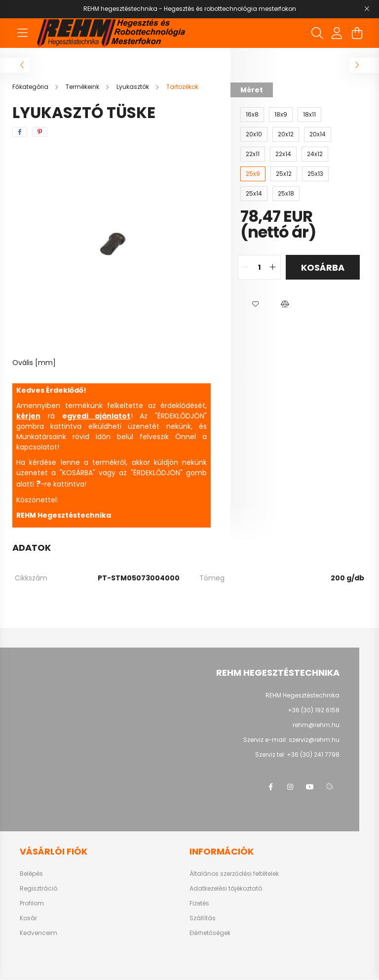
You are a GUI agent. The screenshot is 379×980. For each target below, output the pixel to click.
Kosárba (323, 267)
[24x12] (315, 154)
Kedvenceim (38, 933)
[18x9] (281, 115)
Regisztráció (38, 889)
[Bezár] (367, 9)
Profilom (32, 903)
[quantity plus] (273, 267)
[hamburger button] (22, 33)
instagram (290, 787)
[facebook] (20, 132)
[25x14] (254, 194)
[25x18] (286, 194)
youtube (310, 787)
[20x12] (286, 134)
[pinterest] (40, 132)
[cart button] (357, 33)
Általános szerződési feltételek (234, 874)
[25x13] (315, 174)
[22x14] (283, 154)
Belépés (31, 874)
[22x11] (253, 154)
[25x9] (253, 174)
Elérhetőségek (210, 933)
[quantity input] (259, 267)
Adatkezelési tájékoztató (226, 889)
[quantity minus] (246, 267)
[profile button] (337, 33)
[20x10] (254, 134)
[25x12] (284, 174)
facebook (270, 787)
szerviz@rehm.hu (314, 740)
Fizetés (199, 903)
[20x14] (318, 134)
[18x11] (309, 115)
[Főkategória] (31, 87)
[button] (255, 304)
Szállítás (203, 918)
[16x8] (252, 115)
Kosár (28, 918)
